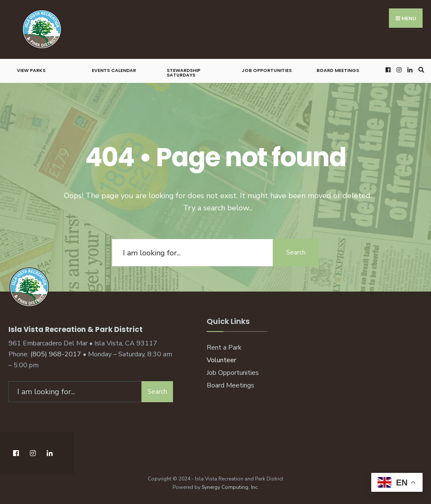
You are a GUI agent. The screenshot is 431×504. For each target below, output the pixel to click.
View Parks (31, 70)
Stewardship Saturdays (184, 73)
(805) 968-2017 (56, 354)
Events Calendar (114, 70)
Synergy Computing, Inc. (230, 487)
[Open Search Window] (420, 70)
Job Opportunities (267, 70)
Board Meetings (338, 70)
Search (296, 252)
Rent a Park (224, 347)
